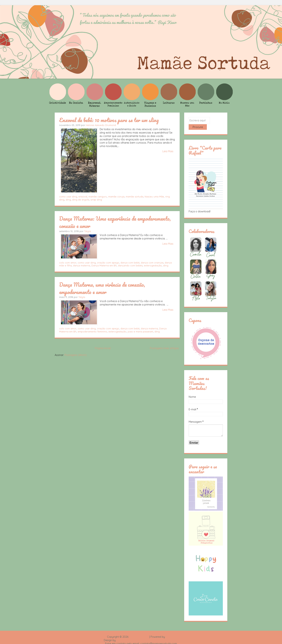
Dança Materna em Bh (104, 265)
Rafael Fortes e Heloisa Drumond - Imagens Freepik (147, 634)
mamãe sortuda (135, 197)
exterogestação (153, 265)
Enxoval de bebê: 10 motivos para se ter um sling (109, 120)
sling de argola (81, 200)
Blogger (170, 631)
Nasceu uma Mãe (154, 197)
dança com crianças (152, 263)
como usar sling (68, 197)
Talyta (87, 231)
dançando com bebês (130, 265)
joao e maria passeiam (140, 332)
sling (68, 200)
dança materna (82, 265)
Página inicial (103, 348)
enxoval (83, 197)
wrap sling (96, 200)
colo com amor (68, 263)
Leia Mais (168, 151)
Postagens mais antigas (164, 348)
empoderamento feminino (92, 332)
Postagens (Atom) (76, 355)
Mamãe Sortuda (139, 631)
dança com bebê (130, 263)
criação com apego (108, 263)
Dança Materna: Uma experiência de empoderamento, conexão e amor (115, 222)
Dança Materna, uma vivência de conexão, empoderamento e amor (102, 288)
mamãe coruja (116, 197)
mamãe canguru (98, 197)
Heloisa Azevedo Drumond (101, 125)
